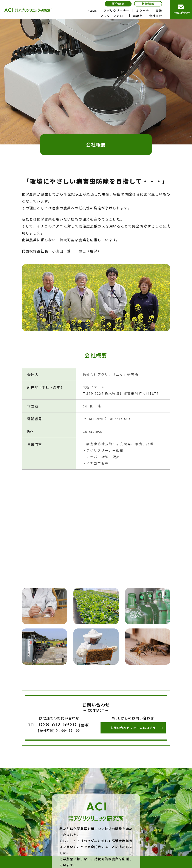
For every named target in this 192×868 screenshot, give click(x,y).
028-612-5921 (95, 431)
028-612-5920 (95, 419)
